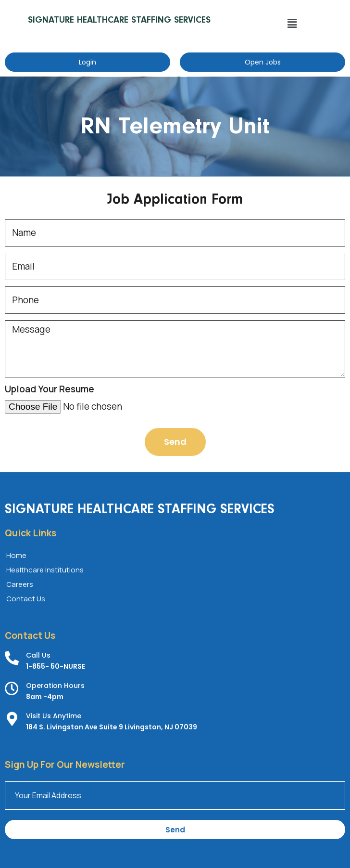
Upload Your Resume (50, 389)
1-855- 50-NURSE (56, 666)
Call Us (38, 655)
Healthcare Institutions (45, 570)
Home (16, 555)
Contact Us (26, 599)
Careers (20, 584)
